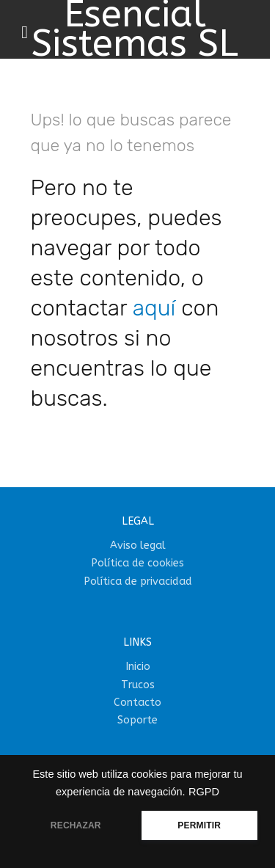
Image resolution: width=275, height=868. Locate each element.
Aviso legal (138, 546)
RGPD (204, 792)
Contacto (137, 703)
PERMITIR (199, 825)
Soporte (137, 720)
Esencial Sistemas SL (135, 29)
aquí (154, 308)
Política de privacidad (138, 581)
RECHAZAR (76, 825)
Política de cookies (137, 563)
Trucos (138, 685)
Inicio (138, 667)
